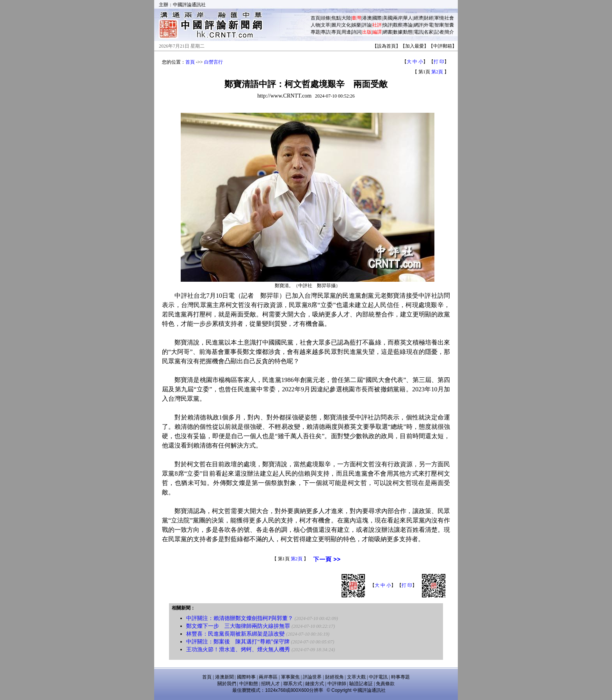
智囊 (449, 25)
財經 (429, 18)
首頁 (315, 18)
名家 (429, 32)
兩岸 (398, 18)
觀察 (398, 25)
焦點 (336, 18)
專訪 (326, 32)
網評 (418, 25)
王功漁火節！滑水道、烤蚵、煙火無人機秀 (238, 649)
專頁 (336, 32)
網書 (388, 32)
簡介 (449, 32)
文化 (346, 25)
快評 (388, 25)
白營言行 (213, 62)
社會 (449, 18)
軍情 (439, 18)
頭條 (326, 18)
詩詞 (356, 32)
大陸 (346, 18)
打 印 (439, 62)
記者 (439, 32)
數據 (398, 32)
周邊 (346, 32)
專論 (408, 25)
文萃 (326, 25)
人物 (315, 25)
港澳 (367, 18)
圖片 (336, 25)
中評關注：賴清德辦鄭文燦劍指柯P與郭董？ (240, 618)
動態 (408, 32)
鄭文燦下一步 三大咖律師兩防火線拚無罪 (238, 626)
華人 (408, 18)
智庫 (439, 25)
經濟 (418, 18)
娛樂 (356, 25)
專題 (315, 32)
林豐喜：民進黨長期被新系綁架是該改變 (235, 634)
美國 (388, 18)
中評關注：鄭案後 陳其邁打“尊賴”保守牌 (238, 642)
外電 (429, 25)
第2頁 (437, 72)
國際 (377, 18)
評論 (367, 25)
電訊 (418, 32)
